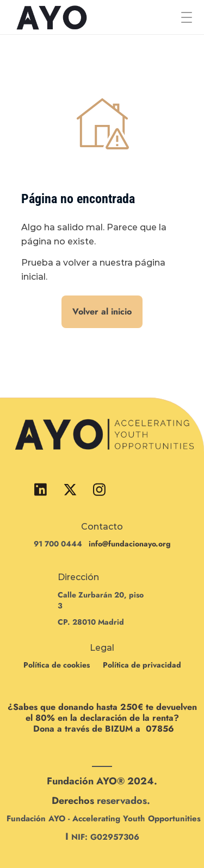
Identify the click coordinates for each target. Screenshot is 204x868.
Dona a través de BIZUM (83, 729)
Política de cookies (57, 665)
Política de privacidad (142, 665)
